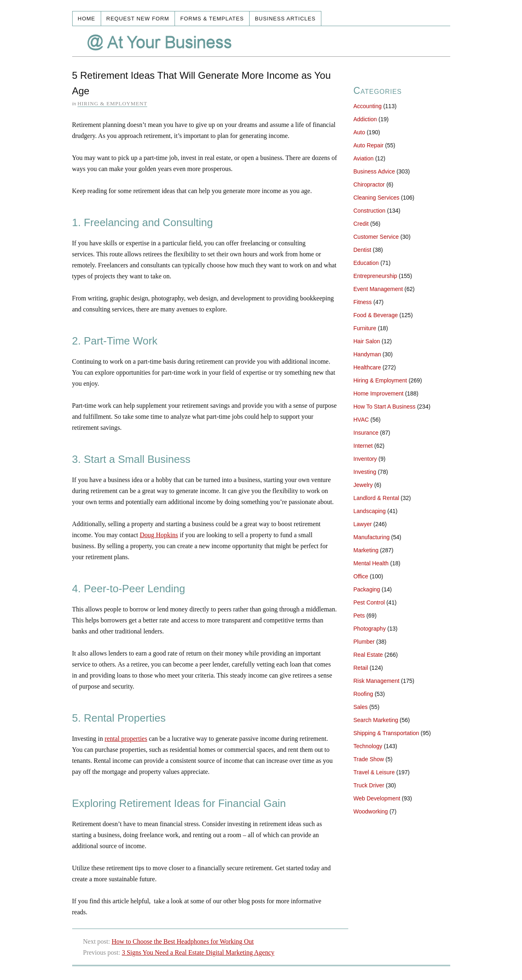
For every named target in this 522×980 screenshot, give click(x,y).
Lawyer (363, 524)
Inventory (365, 459)
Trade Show (369, 759)
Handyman (367, 354)
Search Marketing (376, 720)
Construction (370, 211)
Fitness (363, 302)
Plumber (364, 642)
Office (361, 576)
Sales (361, 707)
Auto (359, 132)
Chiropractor (369, 184)
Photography (370, 629)
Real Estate (368, 655)
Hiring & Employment (112, 103)
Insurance (366, 433)
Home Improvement (379, 393)
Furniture (365, 328)
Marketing (366, 550)
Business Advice (374, 171)
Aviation (364, 158)
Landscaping (370, 511)
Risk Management (377, 681)
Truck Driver (369, 785)
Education (366, 263)
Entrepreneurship (375, 276)
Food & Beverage (376, 315)
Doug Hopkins (159, 535)
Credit (361, 224)
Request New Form (138, 19)
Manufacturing (372, 537)
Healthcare (367, 367)
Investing (365, 472)
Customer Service (376, 237)
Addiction (365, 119)
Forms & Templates (212, 19)
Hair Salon (367, 341)
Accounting (368, 106)
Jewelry (363, 485)
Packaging (367, 589)
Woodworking (371, 811)
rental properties (126, 739)
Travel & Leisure (374, 772)
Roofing (363, 694)
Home (87, 19)
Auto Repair (369, 145)
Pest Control (369, 602)
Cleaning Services (377, 198)
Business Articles (285, 19)
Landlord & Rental (376, 498)
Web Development (377, 798)
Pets (359, 616)
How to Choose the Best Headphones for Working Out (183, 941)
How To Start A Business (385, 407)
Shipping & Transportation (386, 733)
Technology (368, 746)
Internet (363, 446)
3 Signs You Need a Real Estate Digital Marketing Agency (198, 952)
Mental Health (371, 563)
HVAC (361, 420)
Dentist (363, 250)
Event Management (378, 289)
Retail (361, 668)
